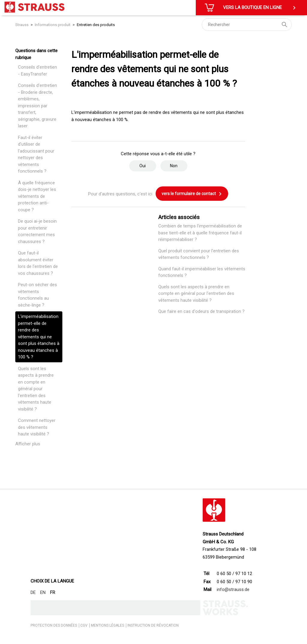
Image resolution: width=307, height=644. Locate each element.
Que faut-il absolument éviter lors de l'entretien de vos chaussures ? (38, 263)
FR (53, 592)
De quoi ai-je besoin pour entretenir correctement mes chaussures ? (37, 231)
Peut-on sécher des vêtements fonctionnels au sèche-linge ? (37, 295)
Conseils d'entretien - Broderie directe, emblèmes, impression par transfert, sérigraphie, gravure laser (37, 106)
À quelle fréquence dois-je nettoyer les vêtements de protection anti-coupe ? (37, 196)
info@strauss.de (233, 589)
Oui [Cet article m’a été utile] (143, 166)
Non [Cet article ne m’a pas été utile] (174, 166)
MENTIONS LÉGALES (107, 625)
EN (43, 592)
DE (33, 592)
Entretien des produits (96, 25)
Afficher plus (28, 444)
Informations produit (53, 25)
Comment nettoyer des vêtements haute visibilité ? (37, 427)
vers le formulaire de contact (192, 194)
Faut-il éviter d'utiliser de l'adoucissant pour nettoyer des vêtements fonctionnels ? (36, 154)
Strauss (22, 25)
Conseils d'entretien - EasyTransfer (37, 71)
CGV (84, 625)
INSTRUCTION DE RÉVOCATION (153, 625)
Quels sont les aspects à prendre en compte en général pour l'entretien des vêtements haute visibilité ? (36, 389)
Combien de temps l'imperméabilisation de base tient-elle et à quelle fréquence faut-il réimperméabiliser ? (200, 233)
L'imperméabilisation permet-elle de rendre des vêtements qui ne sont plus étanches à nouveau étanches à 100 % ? (39, 337)
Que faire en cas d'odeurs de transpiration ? (201, 311)
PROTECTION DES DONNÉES (54, 625)
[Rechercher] (247, 25)
